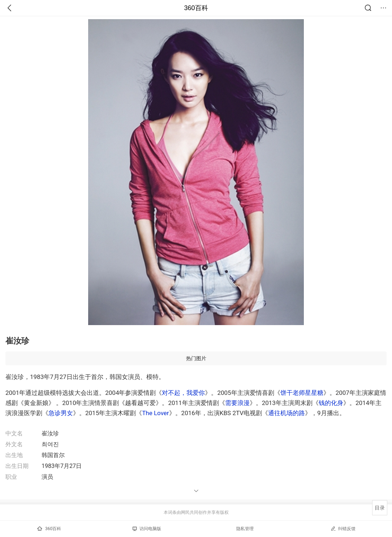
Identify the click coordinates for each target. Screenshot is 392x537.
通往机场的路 (287, 413)
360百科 (196, 8)
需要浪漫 (237, 403)
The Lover (155, 413)
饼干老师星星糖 (302, 393)
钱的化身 (331, 403)
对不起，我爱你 (183, 393)
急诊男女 (61, 413)
